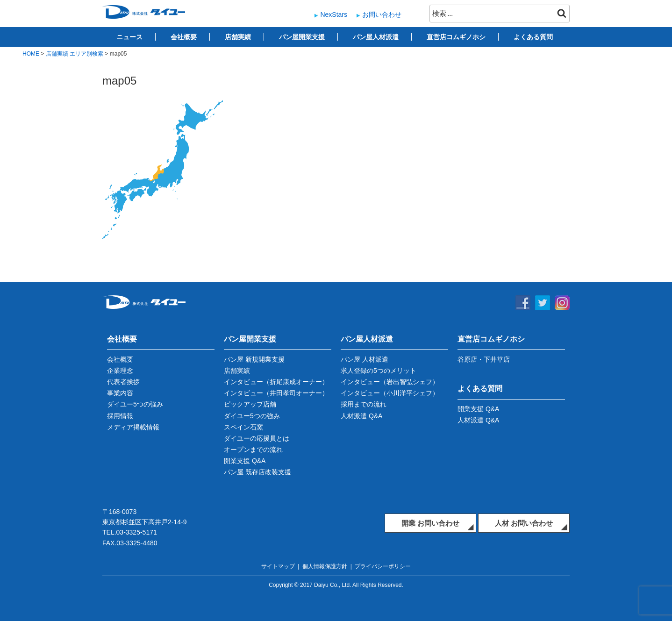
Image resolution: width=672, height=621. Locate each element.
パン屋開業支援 (302, 37)
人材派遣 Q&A (361, 416)
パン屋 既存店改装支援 (257, 472)
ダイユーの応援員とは (257, 438)
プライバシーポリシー (383, 566)
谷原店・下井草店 (484, 359)
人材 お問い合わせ (524, 523)
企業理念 (120, 371)
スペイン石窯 (243, 427)
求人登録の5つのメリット (379, 371)
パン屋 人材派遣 (365, 359)
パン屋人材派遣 (376, 37)
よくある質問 (533, 37)
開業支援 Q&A (245, 461)
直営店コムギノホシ (456, 37)
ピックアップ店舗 (250, 404)
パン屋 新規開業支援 (254, 359)
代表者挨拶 (123, 382)
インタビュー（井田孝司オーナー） (276, 393)
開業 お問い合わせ (430, 523)
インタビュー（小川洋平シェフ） (390, 393)
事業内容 (120, 393)
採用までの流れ (364, 404)
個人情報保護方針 (325, 566)
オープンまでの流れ (253, 450)
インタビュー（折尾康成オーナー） (276, 382)
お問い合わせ (382, 14)
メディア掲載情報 (133, 427)
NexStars (334, 14)
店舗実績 (238, 37)
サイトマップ (278, 566)
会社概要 (184, 37)
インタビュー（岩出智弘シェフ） (390, 382)
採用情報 (120, 416)
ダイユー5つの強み (135, 404)
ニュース (129, 37)
